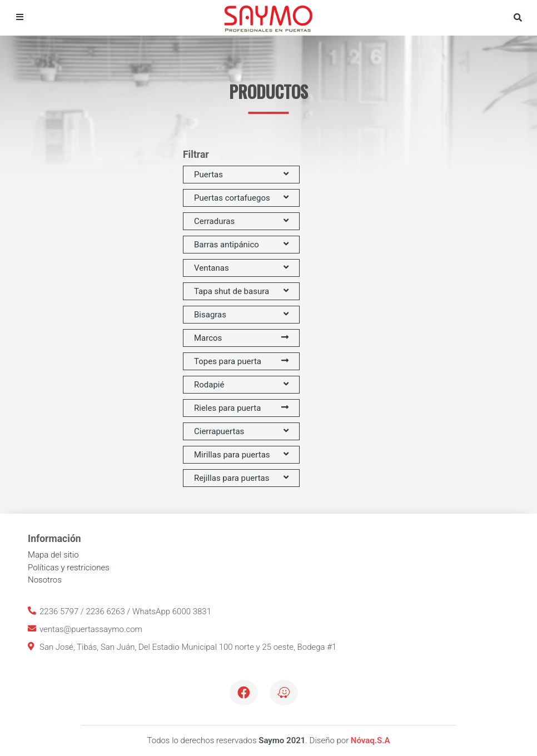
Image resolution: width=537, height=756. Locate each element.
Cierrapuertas (241, 431)
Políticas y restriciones (69, 568)
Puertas (241, 175)
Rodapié (241, 385)
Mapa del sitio (53, 555)
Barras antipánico (241, 245)
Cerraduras (241, 221)
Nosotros (45, 580)
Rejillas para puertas (241, 478)
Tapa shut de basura (241, 291)
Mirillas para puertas (241, 455)
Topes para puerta (241, 361)
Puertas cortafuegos (241, 198)
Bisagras (241, 315)
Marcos (241, 338)
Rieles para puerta (241, 408)
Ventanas (241, 268)
